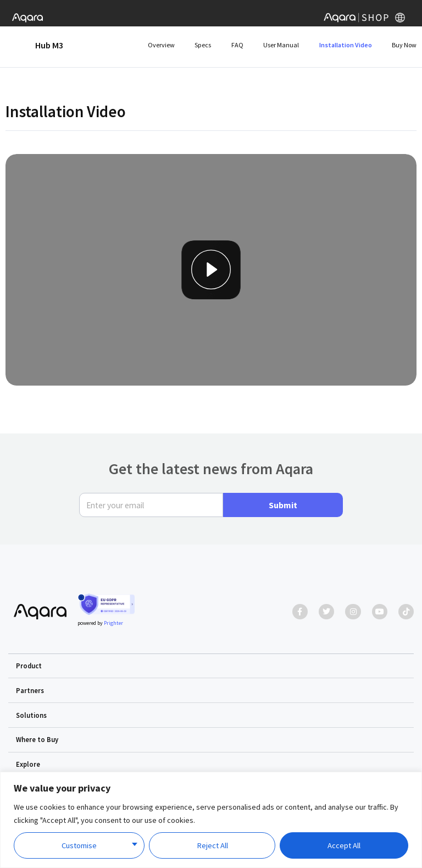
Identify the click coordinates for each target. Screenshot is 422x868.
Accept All (344, 845)
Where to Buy (37, 739)
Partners (30, 690)
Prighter (113, 623)
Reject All (212, 845)
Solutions (31, 715)
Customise (79, 845)
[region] (211, 820)
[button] (211, 666)
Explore (28, 764)
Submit (283, 505)
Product (29, 666)
